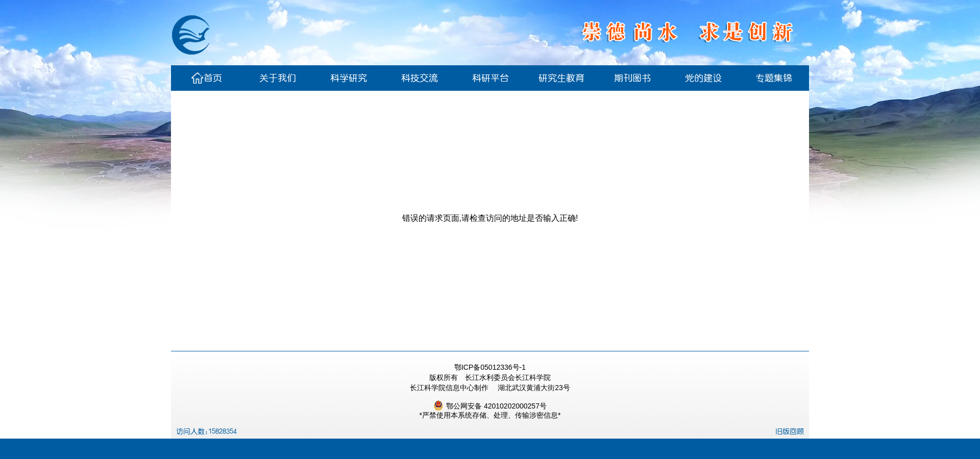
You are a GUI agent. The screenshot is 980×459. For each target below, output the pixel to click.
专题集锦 (774, 78)
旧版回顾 (790, 431)
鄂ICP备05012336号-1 (490, 367)
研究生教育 (561, 78)
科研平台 (491, 78)
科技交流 (420, 78)
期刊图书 (632, 78)
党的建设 (703, 78)
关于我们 (278, 78)
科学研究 (349, 78)
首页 (207, 78)
